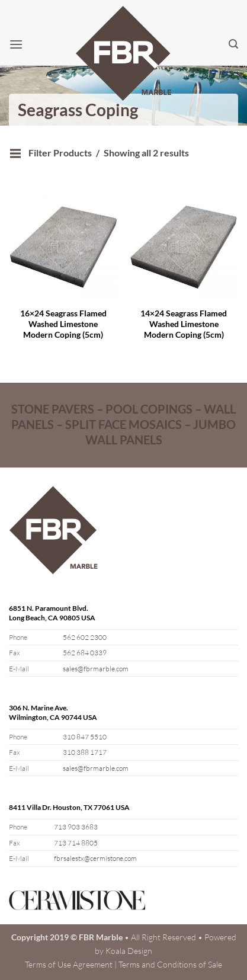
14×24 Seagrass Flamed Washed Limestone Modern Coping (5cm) (184, 324)
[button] (16, 44)
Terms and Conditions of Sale (170, 964)
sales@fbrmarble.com (96, 669)
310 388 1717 (85, 752)
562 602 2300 (85, 637)
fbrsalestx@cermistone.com (95, 858)
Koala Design (129, 951)
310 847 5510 (85, 737)
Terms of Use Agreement (69, 964)
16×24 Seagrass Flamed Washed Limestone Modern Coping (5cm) (63, 324)
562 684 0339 (85, 653)
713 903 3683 (76, 827)
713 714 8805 (76, 843)
